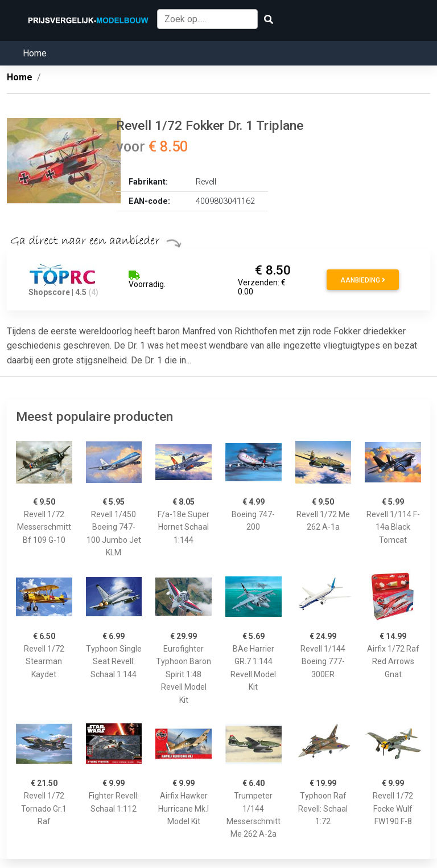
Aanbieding (363, 280)
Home (35, 53)
